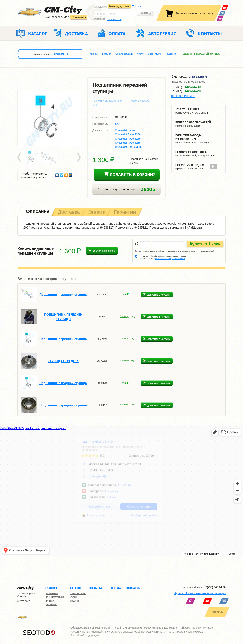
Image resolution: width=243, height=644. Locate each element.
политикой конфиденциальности (170, 259)
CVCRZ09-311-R (114, 20)
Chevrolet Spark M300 (149, 54)
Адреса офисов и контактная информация (200, 593)
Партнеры (50, 601)
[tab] (37, 212)
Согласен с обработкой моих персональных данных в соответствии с (163, 257)
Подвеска (171, 54)
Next (79, 158)
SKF (118, 124)
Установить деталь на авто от (126, 189)
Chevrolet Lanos (125, 130)
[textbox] (116, 13)
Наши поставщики (55, 597)
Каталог (107, 54)
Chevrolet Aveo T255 (128, 143)
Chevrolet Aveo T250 (128, 139)
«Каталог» (61, 54)
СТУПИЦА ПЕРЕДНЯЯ (63, 361)
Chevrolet (78, 17)
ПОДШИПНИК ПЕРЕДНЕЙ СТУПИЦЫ (63, 317)
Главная (93, 54)
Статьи (73, 597)
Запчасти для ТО (78, 593)
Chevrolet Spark (124, 54)
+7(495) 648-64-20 (215, 587)
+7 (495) (186, 87)
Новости (75, 601)
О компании (52, 593)
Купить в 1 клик (205, 244)
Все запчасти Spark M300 (108, 101)
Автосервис (51, 604)
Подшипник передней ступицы (63, 294)
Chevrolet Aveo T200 (128, 135)
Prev (20, 158)
